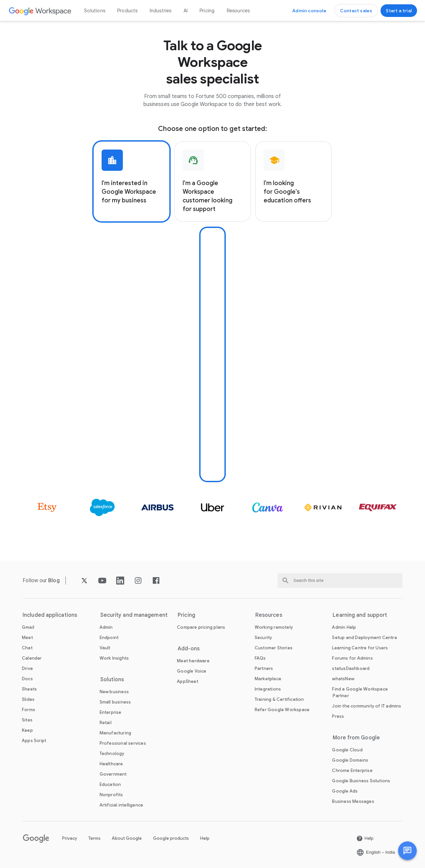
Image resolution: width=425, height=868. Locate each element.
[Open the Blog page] (54, 580)
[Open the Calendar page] (32, 658)
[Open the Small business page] (115, 702)
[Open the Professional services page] (123, 743)
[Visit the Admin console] (309, 11)
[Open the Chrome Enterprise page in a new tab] (352, 770)
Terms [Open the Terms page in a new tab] (94, 838)
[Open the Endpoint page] (109, 638)
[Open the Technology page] (112, 754)
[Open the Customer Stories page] (274, 648)
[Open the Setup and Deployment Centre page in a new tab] (364, 638)
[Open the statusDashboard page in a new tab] (351, 668)
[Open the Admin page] (106, 627)
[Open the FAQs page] (260, 658)
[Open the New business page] (114, 692)
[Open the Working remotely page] (274, 627)
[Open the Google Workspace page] (40, 11)
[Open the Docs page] (27, 679)
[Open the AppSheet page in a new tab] (188, 681)
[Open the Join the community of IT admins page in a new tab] (367, 706)
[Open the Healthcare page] (111, 764)
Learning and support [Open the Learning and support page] (360, 615)
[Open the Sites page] (27, 720)
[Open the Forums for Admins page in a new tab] (352, 658)
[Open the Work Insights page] (114, 658)
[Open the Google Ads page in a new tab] (345, 791)
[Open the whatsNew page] (343, 679)
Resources (238, 11)
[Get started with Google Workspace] (399, 11)
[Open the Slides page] (28, 699)
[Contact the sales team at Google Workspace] (356, 11)
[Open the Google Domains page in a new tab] (350, 760)
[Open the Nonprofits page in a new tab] (111, 795)
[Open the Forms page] (29, 710)
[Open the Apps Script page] (34, 741)
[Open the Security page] (263, 638)
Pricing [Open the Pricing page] (207, 11)
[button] (407, 851)
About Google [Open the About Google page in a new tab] (127, 838)
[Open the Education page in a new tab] (110, 784)
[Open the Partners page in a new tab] (264, 668)
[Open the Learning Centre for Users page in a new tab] (360, 648)
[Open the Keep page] (27, 730)
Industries (161, 11)
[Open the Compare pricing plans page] (201, 627)
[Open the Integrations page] (268, 689)
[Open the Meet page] (27, 638)
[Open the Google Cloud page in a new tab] (347, 750)
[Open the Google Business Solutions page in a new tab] (361, 781)
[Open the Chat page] (27, 648)
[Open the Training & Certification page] (279, 699)
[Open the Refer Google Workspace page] (282, 710)
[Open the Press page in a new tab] (338, 716)
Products (127, 11)
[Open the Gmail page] (28, 627)
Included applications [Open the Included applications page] (50, 615)
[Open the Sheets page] (29, 689)
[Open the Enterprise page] (111, 712)
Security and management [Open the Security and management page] (134, 615)
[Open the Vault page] (105, 648)
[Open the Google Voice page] (192, 671)
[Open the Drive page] (27, 668)
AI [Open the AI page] (186, 11)
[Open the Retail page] (106, 723)
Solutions (95, 11)
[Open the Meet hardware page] (193, 661)
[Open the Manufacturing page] (116, 733)
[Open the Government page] (113, 774)
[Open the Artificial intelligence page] (122, 805)
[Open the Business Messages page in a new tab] (353, 801)
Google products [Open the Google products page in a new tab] (171, 838)
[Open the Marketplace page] (268, 679)
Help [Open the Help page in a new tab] (205, 838)
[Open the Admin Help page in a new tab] (344, 627)
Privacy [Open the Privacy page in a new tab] (70, 838)
